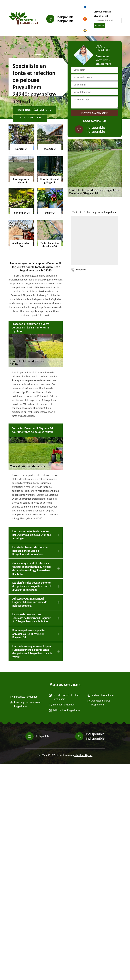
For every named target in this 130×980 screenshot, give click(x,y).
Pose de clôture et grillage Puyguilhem (67, 697)
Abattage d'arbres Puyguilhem (101, 703)
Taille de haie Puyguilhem (66, 710)
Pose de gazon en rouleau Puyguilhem (28, 704)
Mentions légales (83, 755)
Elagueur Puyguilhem (64, 705)
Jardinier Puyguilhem (102, 695)
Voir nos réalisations (34, 110)
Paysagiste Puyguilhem (26, 697)
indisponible (65, 17)
